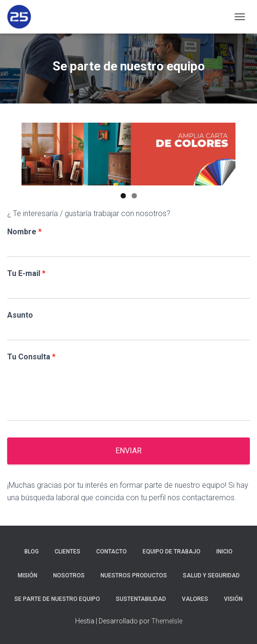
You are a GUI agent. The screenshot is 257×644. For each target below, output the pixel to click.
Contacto (112, 552)
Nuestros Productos (134, 575)
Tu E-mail (26, 273)
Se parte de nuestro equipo (57, 599)
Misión (28, 575)
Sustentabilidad (141, 599)
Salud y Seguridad (211, 575)
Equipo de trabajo (172, 552)
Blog (32, 552)
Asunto (20, 315)
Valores (195, 599)
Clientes (67, 552)
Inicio (224, 552)
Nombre (24, 232)
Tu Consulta (31, 357)
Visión (233, 599)
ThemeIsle (167, 621)
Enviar (128, 451)
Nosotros (69, 575)
